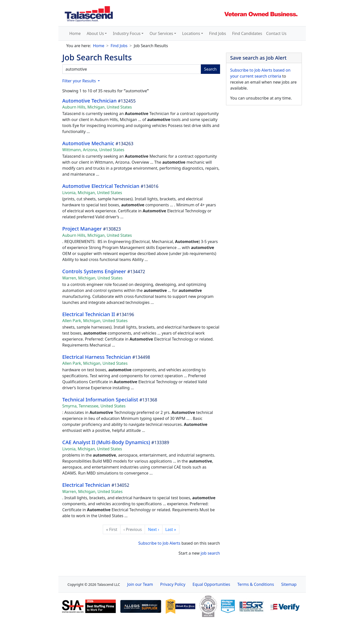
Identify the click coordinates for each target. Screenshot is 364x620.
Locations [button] (191, 33)
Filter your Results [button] (80, 81)
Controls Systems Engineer (94, 271)
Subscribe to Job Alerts (159, 543)
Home (75, 33)
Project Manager (82, 229)
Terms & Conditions (256, 584)
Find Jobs (218, 33)
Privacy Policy (173, 584)
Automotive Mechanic (88, 143)
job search (210, 553)
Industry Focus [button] (127, 33)
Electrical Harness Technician (97, 357)
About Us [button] (95, 33)
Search (210, 69)
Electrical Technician (86, 485)
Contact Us (276, 33)
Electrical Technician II (89, 314)
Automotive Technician (90, 101)
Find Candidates (247, 33)
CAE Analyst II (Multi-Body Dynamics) (106, 442)
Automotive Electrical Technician (102, 186)
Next (153, 529)
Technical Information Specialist (100, 400)
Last (171, 529)
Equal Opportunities (211, 584)
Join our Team (140, 584)
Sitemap (289, 584)
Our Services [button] (161, 33)
